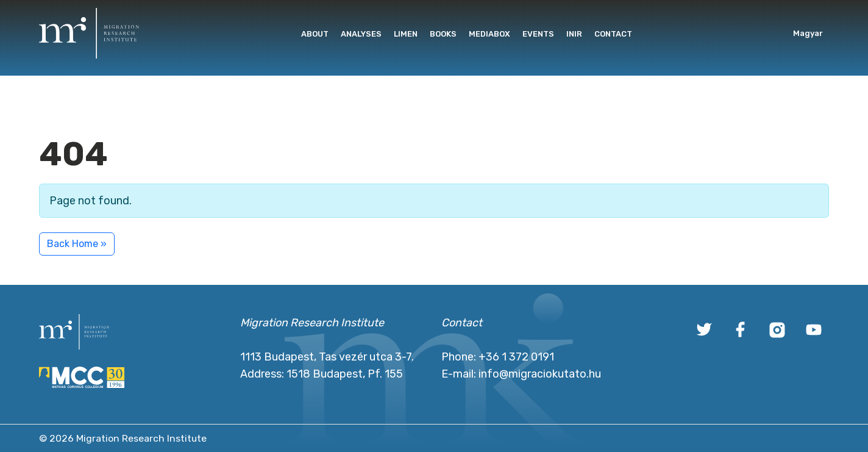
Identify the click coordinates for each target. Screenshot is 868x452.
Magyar (808, 33)
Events (538, 34)
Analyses (361, 34)
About (315, 34)
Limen (406, 34)
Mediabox (489, 34)
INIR (574, 34)
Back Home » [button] (77, 244)
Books (443, 34)
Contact (613, 34)
